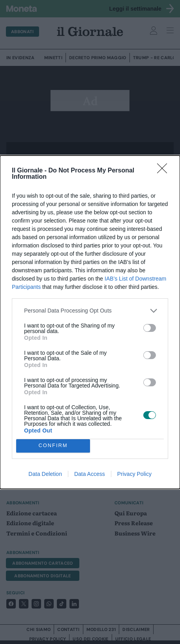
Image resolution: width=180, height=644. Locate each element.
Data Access (90, 474)
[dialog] (90, 322)
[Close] (165, 171)
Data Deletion (45, 474)
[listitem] (90, 311)
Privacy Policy (134, 474)
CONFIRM (53, 446)
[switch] (150, 328)
